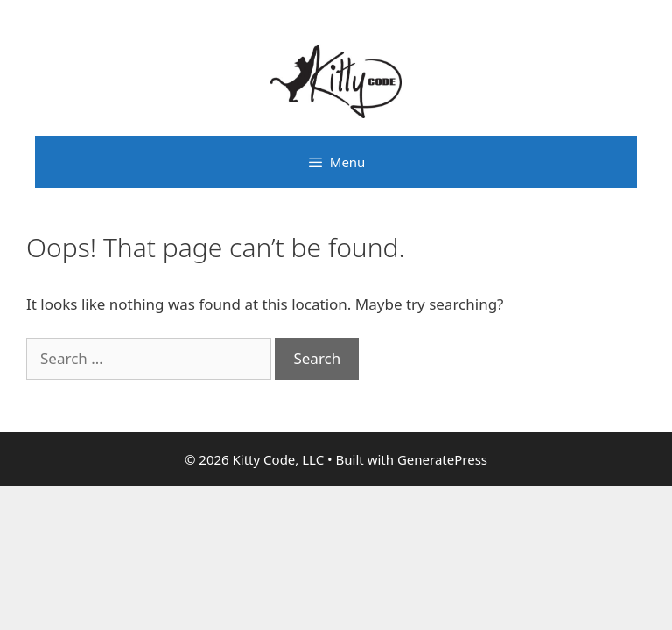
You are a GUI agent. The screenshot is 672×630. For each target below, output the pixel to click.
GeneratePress (442, 459)
